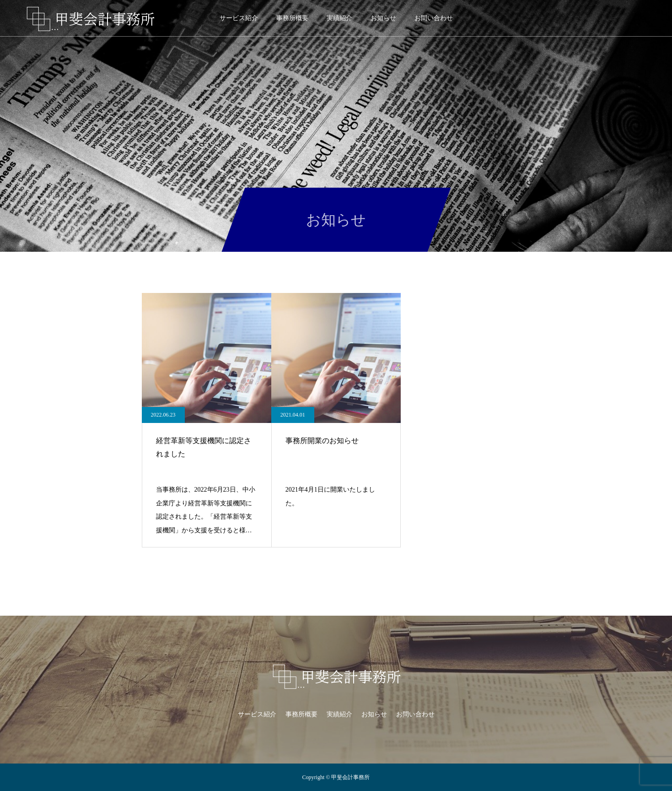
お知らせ (383, 18)
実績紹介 (339, 18)
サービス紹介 (239, 18)
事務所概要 (292, 18)
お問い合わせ (434, 18)
